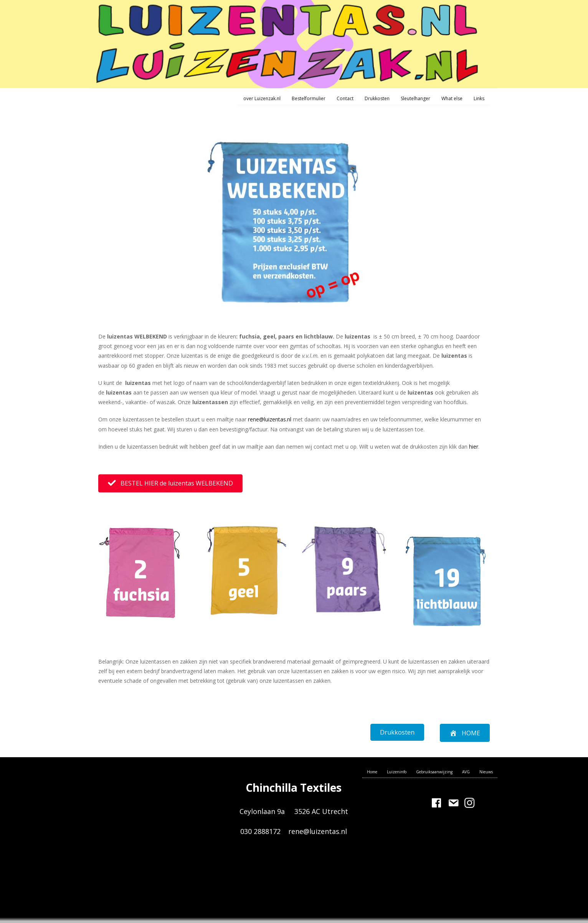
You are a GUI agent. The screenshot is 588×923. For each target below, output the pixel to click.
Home (372, 772)
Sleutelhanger (415, 98)
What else (452, 98)
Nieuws (486, 772)
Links (479, 98)
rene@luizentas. (268, 419)
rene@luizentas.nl (318, 831)
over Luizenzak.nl (262, 98)
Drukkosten (377, 98)
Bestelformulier (309, 98)
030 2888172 (261, 831)
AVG (466, 772)
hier (474, 447)
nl (289, 419)
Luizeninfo (397, 772)
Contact (345, 98)
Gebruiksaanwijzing (434, 772)
